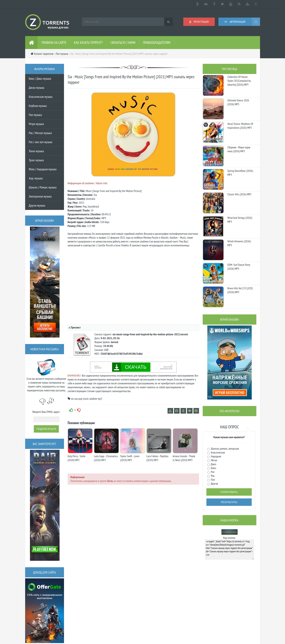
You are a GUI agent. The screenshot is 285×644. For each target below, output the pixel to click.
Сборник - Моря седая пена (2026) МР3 (239, 149)
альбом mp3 (96, 399)
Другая (214, 483)
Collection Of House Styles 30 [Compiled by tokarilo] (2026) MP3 (239, 81)
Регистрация (199, 22)
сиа (76, 399)
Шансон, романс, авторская (225, 449)
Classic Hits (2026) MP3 (240, 194)
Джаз (213, 464)
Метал (214, 460)
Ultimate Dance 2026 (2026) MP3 (238, 102)
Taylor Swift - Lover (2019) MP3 (130, 458)
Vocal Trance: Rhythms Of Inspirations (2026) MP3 (240, 126)
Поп (213, 480)
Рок (212, 476)
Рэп (212, 472)
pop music (84, 399)
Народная (216, 456)
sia (72, 399)
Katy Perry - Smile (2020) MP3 (77, 458)
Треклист (76, 327)
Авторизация (235, 22)
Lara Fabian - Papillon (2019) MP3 (157, 458)
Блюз (213, 468)
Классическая (218, 452)
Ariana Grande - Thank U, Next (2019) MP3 (184, 458)
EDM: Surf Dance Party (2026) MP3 (239, 267)
